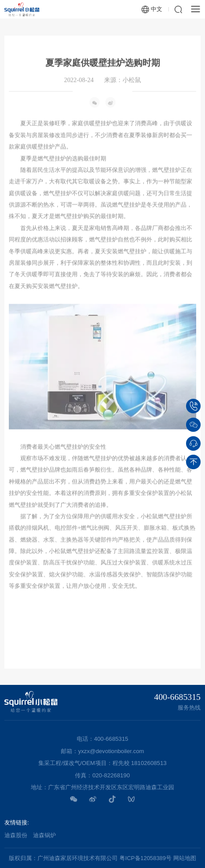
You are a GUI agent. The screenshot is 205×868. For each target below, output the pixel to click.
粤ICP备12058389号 (145, 858)
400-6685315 (178, 697)
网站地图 (185, 858)
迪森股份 (16, 835)
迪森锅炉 (45, 835)
